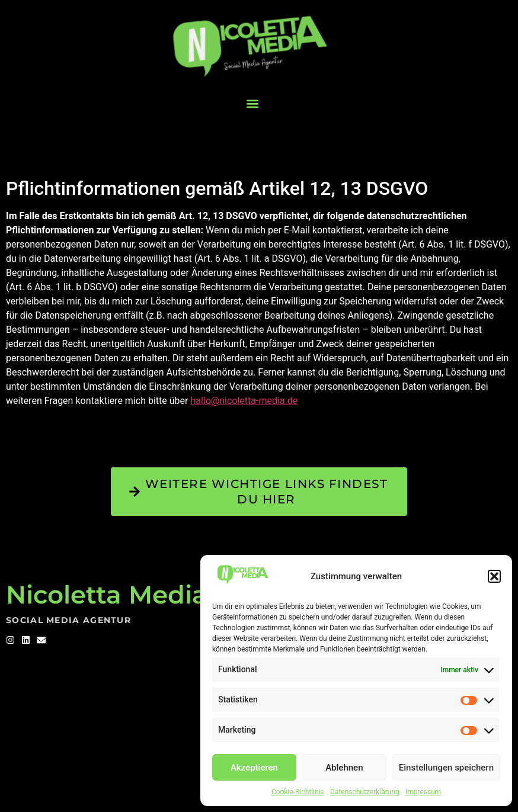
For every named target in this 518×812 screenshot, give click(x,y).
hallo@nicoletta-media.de (244, 401)
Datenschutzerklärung (365, 792)
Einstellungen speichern (446, 768)
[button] (494, 576)
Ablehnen (344, 768)
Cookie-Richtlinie (298, 792)
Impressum (423, 792)
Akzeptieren (254, 768)
